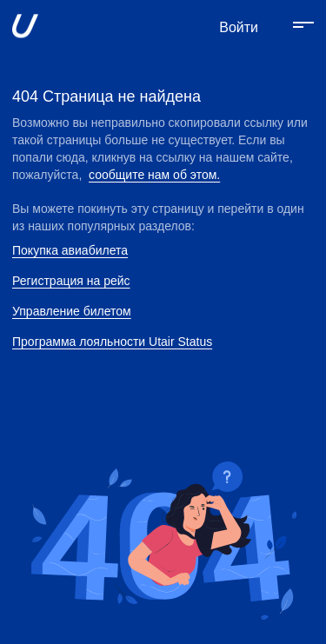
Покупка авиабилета (70, 250)
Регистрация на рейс (71, 281)
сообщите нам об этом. (154, 175)
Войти (239, 27)
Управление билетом (72, 311)
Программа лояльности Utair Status (112, 342)
